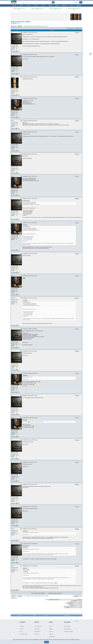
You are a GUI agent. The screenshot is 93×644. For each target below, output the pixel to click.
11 (16, 304)
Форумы (29, 5)
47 (16, 125)
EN (78, 621)
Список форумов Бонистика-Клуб (30, 26)
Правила (20, 615)
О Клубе (22, 629)
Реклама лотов (68, 629)
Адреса (50, 5)
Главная (14, 5)
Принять (47, 642)
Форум (51, 629)
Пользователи (67, 615)
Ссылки (43, 5)
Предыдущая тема (70, 28)
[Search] (36, 2)
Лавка (21, 5)
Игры (72, 5)
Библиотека (64, 5)
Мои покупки (37, 632)
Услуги (21, 632)
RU (77, 621)
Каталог (36, 5)
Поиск (46, 615)
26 (16, 49)
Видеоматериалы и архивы (42, 26)
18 (16, 533)
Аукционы (37, 634)
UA (75, 621)
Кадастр (57, 5)
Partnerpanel (67, 626)
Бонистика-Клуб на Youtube (21, 22)
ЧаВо (35, 615)
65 (16, 114)
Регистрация (76, 2)
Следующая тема (78, 28)
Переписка (37, 629)
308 (17, 48)
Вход (81, 2)
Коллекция (79, 5)
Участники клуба (24, 634)
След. (19, 23)
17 (16, 93)
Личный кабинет (38, 626)
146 (17, 92)
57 (16, 115)
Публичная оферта (69, 632)
